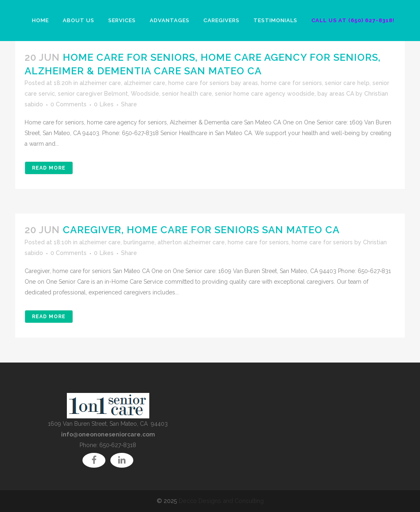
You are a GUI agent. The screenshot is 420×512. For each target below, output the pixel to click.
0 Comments (68, 104)
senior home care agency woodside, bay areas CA (284, 94)
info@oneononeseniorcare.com (108, 434)
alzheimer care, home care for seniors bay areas (191, 83)
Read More (49, 168)
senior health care (187, 94)
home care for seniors (291, 83)
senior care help (347, 83)
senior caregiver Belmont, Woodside (108, 94)
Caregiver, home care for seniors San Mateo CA (201, 230)
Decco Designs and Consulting (221, 501)
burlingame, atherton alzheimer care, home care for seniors (206, 242)
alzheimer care (100, 83)
